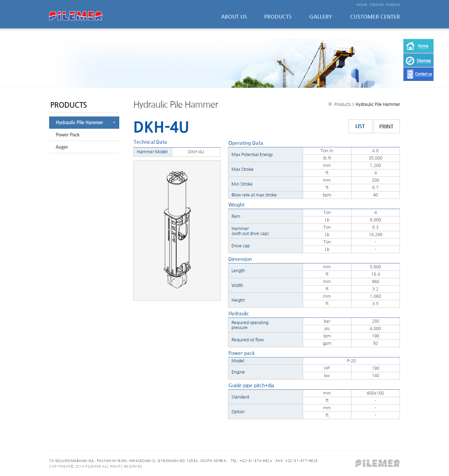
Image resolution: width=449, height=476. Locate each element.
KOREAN (393, 5)
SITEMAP (377, 5)
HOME (362, 5)
